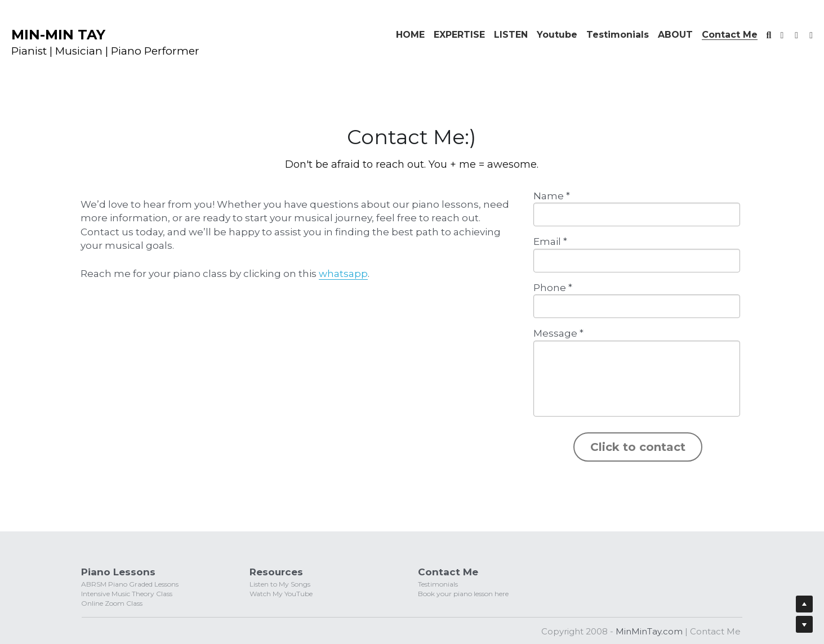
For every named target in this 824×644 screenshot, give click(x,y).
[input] (637, 214)
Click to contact (638, 447)
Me (732, 631)
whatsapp (343, 274)
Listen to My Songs (280, 584)
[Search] (769, 35)
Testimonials (438, 584)
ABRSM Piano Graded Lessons (130, 584)
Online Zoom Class (112, 603)
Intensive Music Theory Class (127, 594)
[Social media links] (782, 35)
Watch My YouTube (281, 594)
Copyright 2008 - (578, 631)
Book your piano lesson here (463, 594)
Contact (707, 631)
